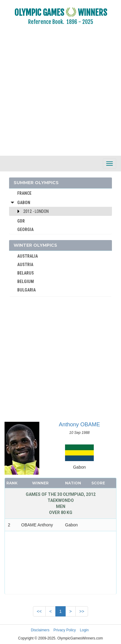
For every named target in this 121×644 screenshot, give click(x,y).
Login (84, 630)
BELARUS (26, 273)
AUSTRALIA (28, 256)
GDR (21, 221)
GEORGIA (25, 229)
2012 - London (36, 211)
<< (39, 611)
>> (82, 611)
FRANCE (24, 193)
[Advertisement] (57, 94)
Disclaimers (40, 630)
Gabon (24, 203)
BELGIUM (26, 281)
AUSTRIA (25, 265)
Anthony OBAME (79, 424)
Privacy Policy (65, 630)
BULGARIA (26, 290)
